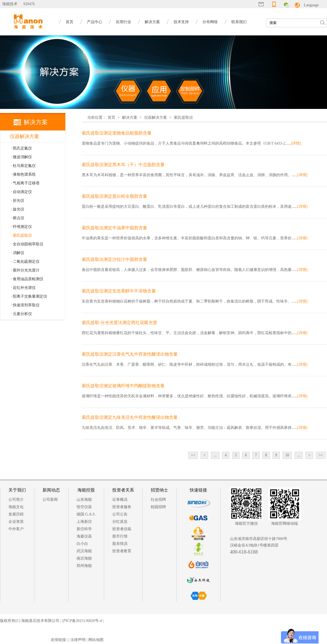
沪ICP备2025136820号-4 (82, 621)
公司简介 (16, 500)
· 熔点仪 (18, 218)
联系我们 (239, 22)
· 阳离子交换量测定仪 (29, 296)
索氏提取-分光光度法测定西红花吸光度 (119, 323)
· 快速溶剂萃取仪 (25, 305)
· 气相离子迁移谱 (25, 183)
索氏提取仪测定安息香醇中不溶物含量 (119, 291)
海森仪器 (84, 536)
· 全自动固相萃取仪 (27, 244)
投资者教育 (122, 551)
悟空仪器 (84, 507)
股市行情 (120, 536)
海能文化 (16, 507)
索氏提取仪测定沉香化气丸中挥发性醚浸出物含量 (130, 354)
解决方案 (152, 22)
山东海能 (84, 500)
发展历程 (16, 514)
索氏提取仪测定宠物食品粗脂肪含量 (117, 133)
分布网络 (210, 22)
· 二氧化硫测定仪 (25, 262)
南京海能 (84, 558)
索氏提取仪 (183, 117)
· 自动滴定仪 (21, 192)
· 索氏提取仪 (21, 235)
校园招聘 (158, 507)
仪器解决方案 (156, 117)
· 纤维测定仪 (21, 227)
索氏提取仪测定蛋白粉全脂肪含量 (114, 196)
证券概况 (120, 500)
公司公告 (120, 514)
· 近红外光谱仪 (23, 288)
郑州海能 (84, 566)
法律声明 (78, 640)
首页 (69, 22)
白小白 (82, 544)
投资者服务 (122, 507)
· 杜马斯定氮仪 (23, 166)
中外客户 (16, 529)
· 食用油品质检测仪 (27, 279)
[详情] (296, 143)
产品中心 (95, 22)
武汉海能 (84, 551)
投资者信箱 (122, 529)
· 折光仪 (18, 201)
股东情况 (120, 544)
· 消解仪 (18, 253)
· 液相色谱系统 (23, 174)
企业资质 (16, 522)
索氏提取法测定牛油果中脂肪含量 (114, 228)
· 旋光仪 (18, 209)
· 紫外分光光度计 (25, 270)
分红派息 (120, 522)
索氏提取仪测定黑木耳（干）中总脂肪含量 (123, 165)
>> (321, 455)
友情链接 (58, 640)
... (215, 455)
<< (193, 455)
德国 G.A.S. (86, 514)
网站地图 (96, 640)
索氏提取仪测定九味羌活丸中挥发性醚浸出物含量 (130, 417)
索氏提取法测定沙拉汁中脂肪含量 (114, 259)
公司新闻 (50, 500)
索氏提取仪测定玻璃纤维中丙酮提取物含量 (123, 386)
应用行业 (123, 22)
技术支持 (181, 22)
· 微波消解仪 (21, 157)
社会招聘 (158, 500)
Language (311, 5)
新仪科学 (84, 529)
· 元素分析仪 (21, 314)
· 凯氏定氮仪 (21, 148)
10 (287, 455)
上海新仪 (84, 522)
